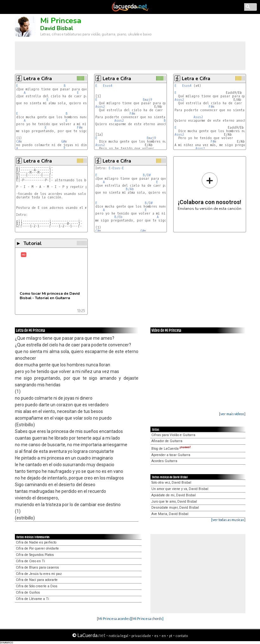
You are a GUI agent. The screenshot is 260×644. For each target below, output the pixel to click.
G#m (64, 142)
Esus (116, 168)
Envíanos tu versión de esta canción (209, 191)
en (164, 636)
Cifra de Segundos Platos (35, 555)
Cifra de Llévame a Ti (32, 599)
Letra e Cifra (38, 79)
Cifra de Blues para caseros (37, 567)
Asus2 (100, 107)
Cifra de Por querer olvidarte (37, 548)
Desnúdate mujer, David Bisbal (175, 508)
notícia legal (118, 636)
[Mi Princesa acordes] (114, 618)
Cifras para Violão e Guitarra (173, 435)
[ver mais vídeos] (232, 414)
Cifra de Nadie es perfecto (36, 542)
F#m (80, 128)
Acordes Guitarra (164, 461)
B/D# (147, 175)
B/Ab (130, 189)
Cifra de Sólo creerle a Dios (37, 586)
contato (182, 636)
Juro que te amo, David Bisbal (174, 502)
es (156, 636)
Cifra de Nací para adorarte (37, 580)
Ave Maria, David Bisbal (170, 514)
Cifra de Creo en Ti (30, 561)
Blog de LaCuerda (171, 449)
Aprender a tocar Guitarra (171, 455)
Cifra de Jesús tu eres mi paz (39, 574)
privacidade (141, 636)
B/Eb (118, 217)
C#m (19, 142)
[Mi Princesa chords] (147, 618)
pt (171, 636)
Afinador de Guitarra (167, 441)
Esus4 (108, 86)
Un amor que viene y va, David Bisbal (180, 489)
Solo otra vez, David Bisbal (171, 483)
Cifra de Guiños (28, 592)
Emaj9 (147, 100)
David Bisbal (57, 28)
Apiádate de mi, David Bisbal (174, 495)
